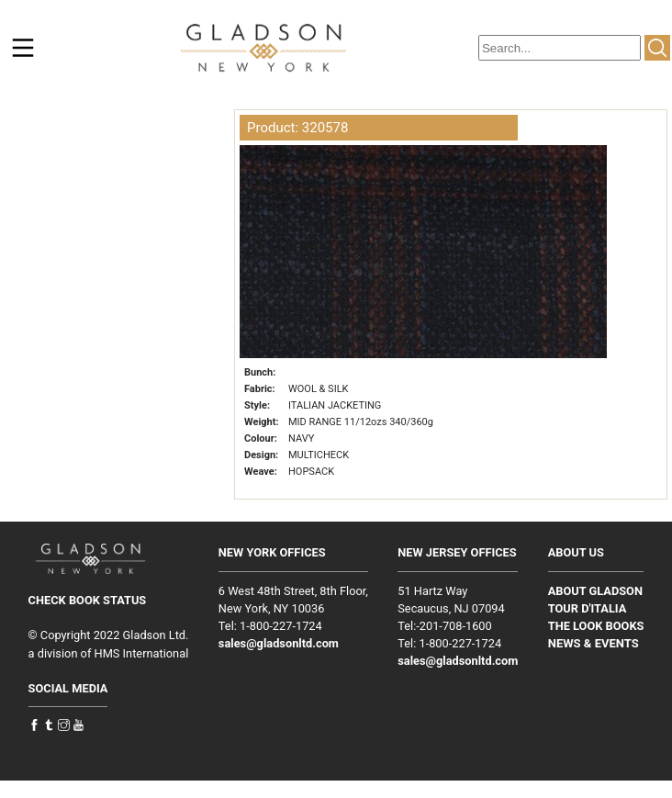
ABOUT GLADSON (595, 591)
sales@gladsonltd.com (279, 643)
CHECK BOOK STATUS (88, 600)
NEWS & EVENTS (594, 643)
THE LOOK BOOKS (596, 626)
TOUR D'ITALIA (588, 608)
